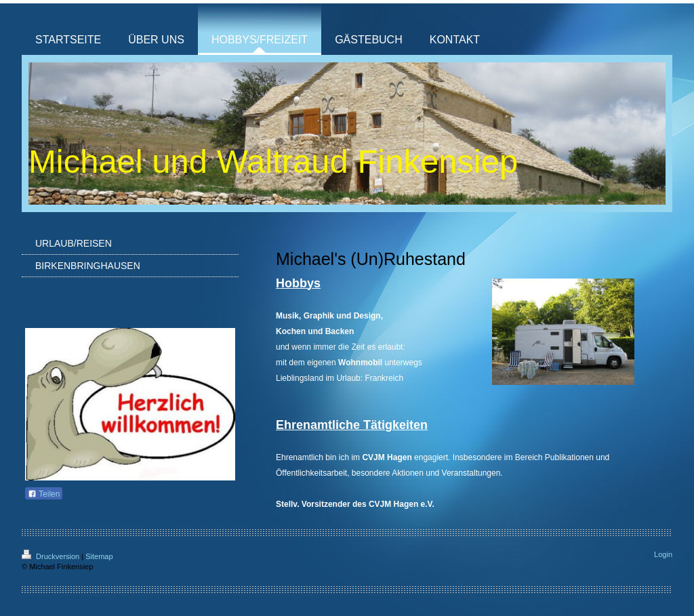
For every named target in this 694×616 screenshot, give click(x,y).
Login (663, 554)
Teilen (44, 494)
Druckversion (52, 556)
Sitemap (99, 556)
